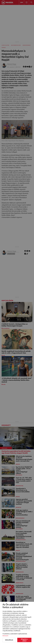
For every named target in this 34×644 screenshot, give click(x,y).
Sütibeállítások (9, 640)
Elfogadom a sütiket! (24, 640)
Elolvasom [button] (5, 636)
